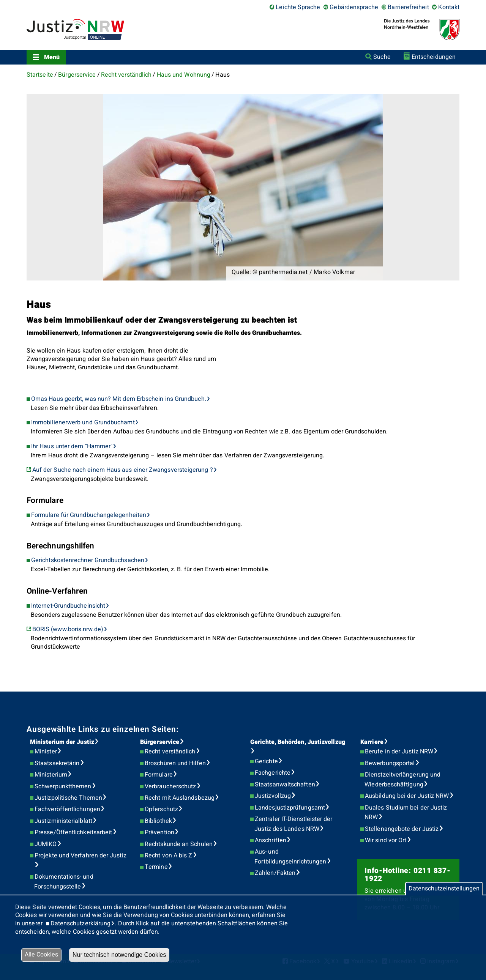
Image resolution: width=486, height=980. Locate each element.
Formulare (159, 775)
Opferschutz (161, 809)
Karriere (372, 742)
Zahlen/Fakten (275, 873)
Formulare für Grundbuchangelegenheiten (89, 515)
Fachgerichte (273, 773)
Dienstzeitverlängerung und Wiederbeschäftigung (402, 780)
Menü (52, 57)
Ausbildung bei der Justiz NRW (407, 796)
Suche (382, 57)
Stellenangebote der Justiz (402, 829)
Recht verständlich (126, 75)
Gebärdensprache (354, 7)
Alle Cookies (41, 955)
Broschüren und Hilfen (175, 763)
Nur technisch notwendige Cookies (119, 955)
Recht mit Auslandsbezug (180, 798)
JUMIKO (46, 844)
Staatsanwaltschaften (285, 785)
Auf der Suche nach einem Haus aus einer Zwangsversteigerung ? (123, 470)
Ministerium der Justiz (62, 742)
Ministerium (51, 775)
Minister (46, 752)
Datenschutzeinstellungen (444, 889)
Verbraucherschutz (170, 786)
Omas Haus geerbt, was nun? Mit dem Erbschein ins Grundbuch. (119, 399)
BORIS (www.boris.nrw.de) (68, 629)
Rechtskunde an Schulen (179, 844)
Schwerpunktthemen (63, 786)
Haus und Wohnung (184, 75)
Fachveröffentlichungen (67, 809)
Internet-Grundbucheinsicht (68, 606)
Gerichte (266, 761)
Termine (156, 867)
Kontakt (449, 7)
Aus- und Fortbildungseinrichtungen (290, 857)
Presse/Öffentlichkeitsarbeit (73, 832)
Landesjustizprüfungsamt (290, 808)
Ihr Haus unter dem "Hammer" (72, 446)
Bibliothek (158, 821)
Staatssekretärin (57, 763)
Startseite (40, 75)
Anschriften (271, 840)
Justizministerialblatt (63, 821)
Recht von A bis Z (168, 856)
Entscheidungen (434, 57)
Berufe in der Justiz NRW (399, 752)
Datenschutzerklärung (81, 923)
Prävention (159, 832)
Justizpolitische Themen (68, 798)
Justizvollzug (273, 796)
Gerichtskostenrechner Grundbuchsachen (88, 560)
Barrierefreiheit (408, 7)
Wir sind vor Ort (386, 840)
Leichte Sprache (298, 7)
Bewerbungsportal (390, 763)
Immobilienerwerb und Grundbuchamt (83, 422)
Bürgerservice (77, 75)
